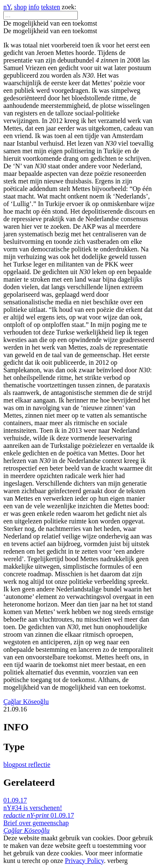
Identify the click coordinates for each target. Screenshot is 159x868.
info (34, 7)
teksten (51, 7)
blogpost (16, 765)
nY (7, 7)
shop (21, 7)
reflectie (39, 765)
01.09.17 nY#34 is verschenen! (33, 808)
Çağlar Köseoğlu (26, 702)
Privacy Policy (84, 861)
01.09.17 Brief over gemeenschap (39, 823)
